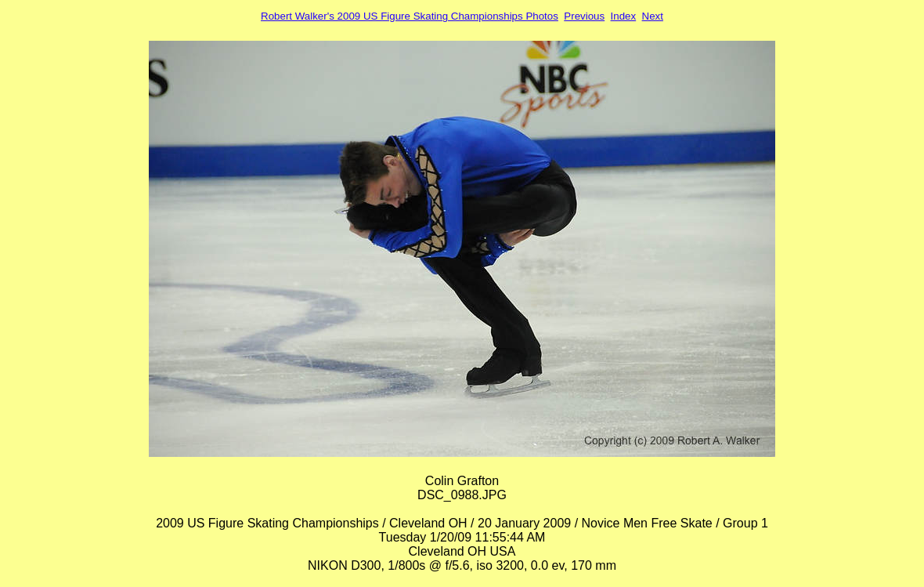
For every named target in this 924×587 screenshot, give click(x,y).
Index (624, 16)
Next (653, 16)
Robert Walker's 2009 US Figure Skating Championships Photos (410, 16)
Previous (584, 16)
